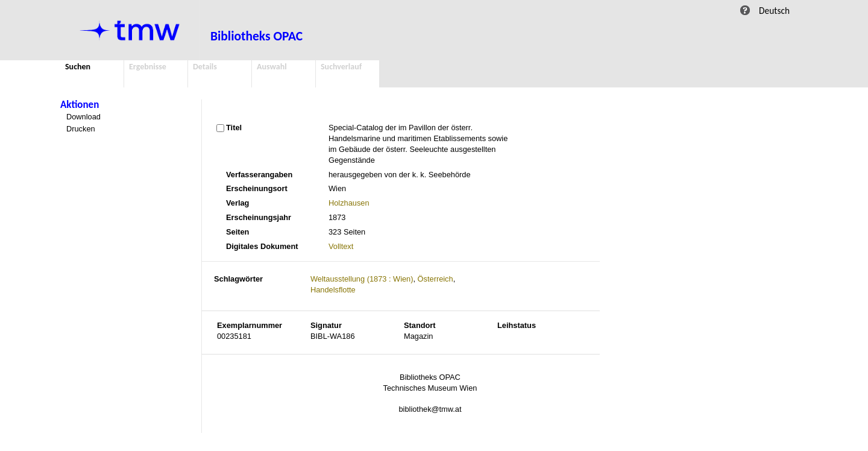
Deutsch (774, 11)
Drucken (81, 129)
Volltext (341, 246)
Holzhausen (349, 203)
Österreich (436, 279)
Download (83, 117)
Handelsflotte (333, 290)
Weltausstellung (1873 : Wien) (362, 279)
